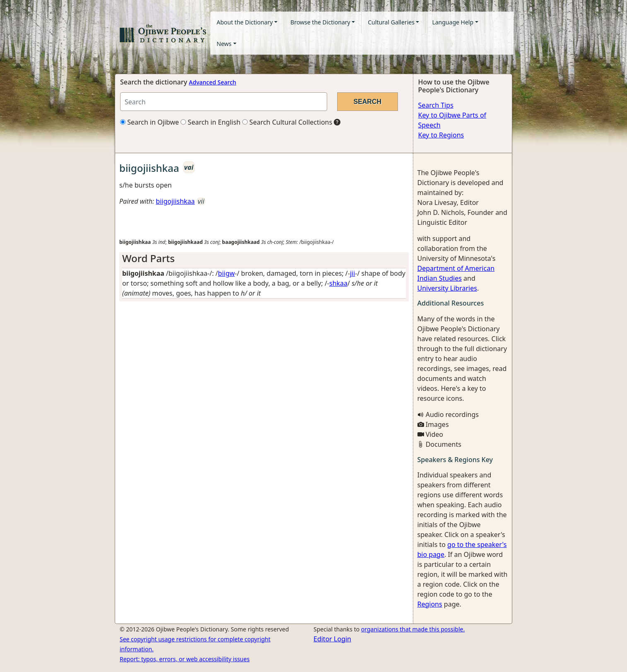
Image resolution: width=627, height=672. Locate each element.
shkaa (338, 283)
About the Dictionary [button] (245, 22)
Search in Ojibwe (150, 122)
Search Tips (436, 105)
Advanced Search (212, 82)
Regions (430, 604)
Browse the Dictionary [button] (320, 22)
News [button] (224, 44)
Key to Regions (441, 135)
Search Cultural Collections (287, 122)
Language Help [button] (453, 22)
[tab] (264, 259)
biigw (226, 273)
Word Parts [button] (148, 258)
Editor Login (332, 639)
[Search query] (224, 102)
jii (352, 273)
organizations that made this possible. (413, 629)
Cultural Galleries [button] (391, 22)
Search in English (211, 122)
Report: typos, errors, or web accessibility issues (185, 659)
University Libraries (447, 288)
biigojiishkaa (175, 201)
